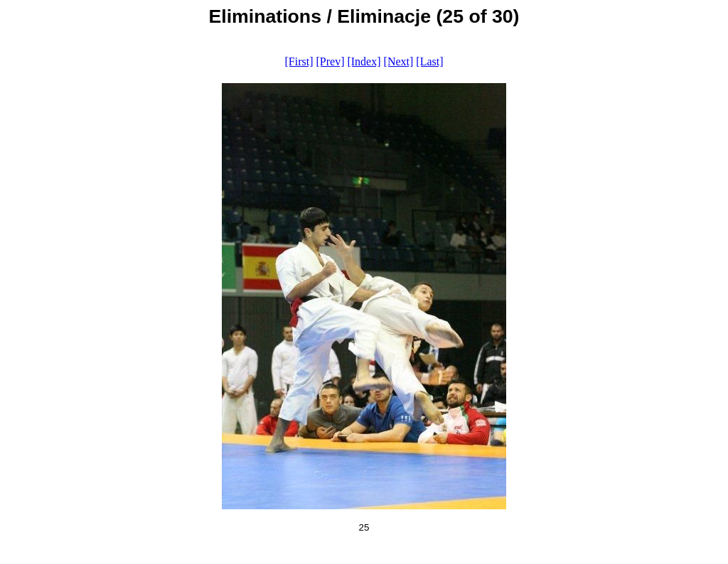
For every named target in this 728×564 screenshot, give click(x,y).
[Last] (429, 61)
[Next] (399, 61)
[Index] (364, 61)
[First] (299, 61)
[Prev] (330, 61)
